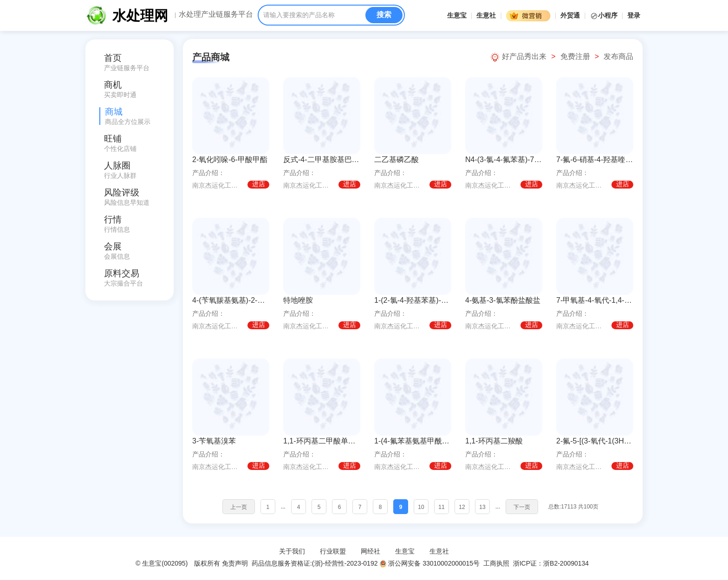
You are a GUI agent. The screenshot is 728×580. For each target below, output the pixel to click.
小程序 (605, 15)
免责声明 (235, 563)
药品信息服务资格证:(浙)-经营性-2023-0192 (314, 563)
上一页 (239, 507)
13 (482, 507)
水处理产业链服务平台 (216, 14)
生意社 (486, 15)
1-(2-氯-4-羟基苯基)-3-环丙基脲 (413, 300)
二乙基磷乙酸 (396, 160)
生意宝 (457, 15)
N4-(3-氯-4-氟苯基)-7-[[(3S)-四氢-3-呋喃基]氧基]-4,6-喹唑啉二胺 (504, 160)
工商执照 (496, 563)
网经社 (370, 551)
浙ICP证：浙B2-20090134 (552, 563)
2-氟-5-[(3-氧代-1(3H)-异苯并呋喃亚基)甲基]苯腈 (595, 441)
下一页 (522, 507)
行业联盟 (333, 551)
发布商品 (618, 56)
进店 (259, 184)
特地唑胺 (298, 300)
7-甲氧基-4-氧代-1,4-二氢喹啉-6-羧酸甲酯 (595, 300)
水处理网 (140, 16)
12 (462, 507)
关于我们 (292, 551)
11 (441, 507)
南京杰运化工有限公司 (218, 185)
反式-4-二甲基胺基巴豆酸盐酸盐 (322, 160)
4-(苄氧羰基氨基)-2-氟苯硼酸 (231, 300)
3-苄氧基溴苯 (214, 441)
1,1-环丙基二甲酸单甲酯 (322, 441)
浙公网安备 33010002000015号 (429, 563)
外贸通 (570, 15)
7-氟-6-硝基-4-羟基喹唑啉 (595, 160)
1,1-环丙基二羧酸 (494, 441)
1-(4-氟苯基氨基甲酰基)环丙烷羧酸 (413, 441)
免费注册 (575, 56)
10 (421, 507)
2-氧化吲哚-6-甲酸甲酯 (230, 160)
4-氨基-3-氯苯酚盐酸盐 (503, 300)
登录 (634, 15)
